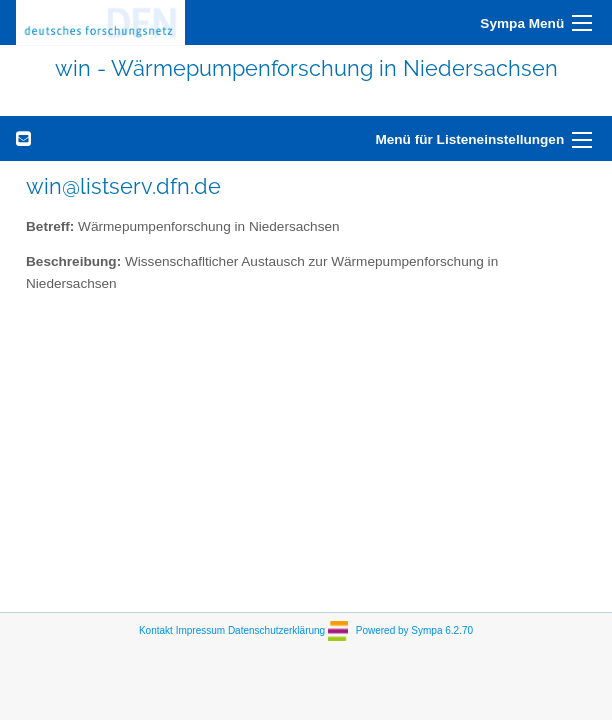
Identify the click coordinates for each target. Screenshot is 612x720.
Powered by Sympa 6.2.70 (414, 630)
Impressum (200, 630)
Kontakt (156, 630)
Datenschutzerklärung (276, 630)
